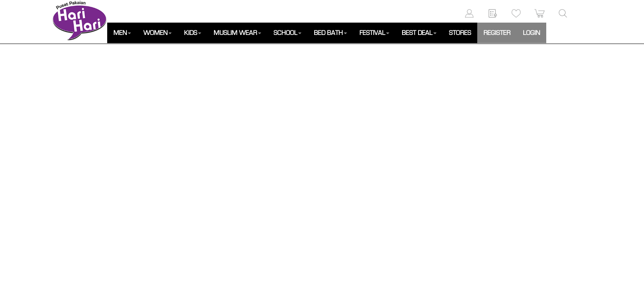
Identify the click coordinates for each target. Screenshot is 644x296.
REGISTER (497, 33)
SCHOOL (287, 33)
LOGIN (531, 33)
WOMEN (158, 33)
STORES (460, 33)
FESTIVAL (374, 33)
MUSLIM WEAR (237, 33)
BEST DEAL (419, 33)
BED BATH (330, 33)
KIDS (193, 33)
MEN (122, 33)
